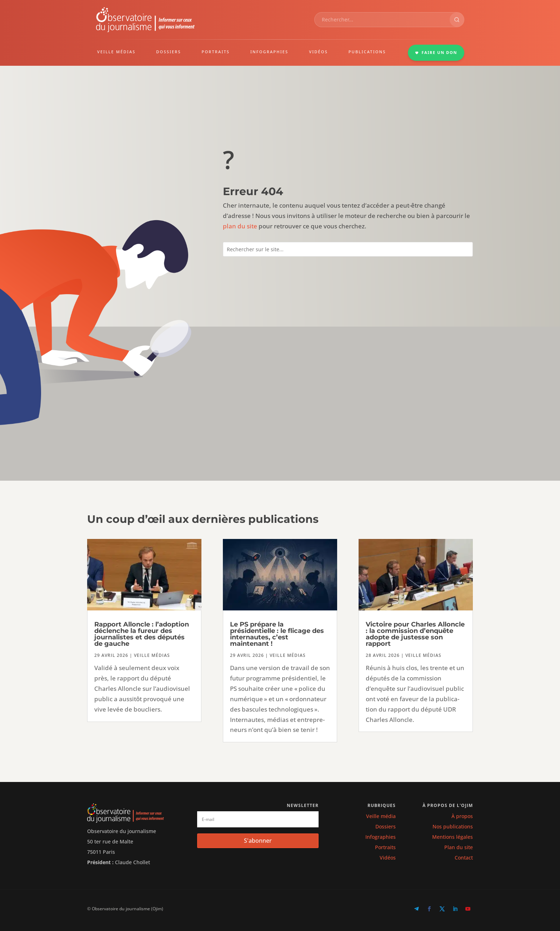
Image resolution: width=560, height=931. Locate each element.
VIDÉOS (318, 52)
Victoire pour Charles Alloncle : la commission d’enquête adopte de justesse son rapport (415, 634)
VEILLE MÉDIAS (116, 52)
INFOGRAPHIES (269, 52)
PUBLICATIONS (367, 52)
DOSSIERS (168, 52)
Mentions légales (452, 837)
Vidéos (388, 858)
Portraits (385, 847)
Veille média (381, 816)
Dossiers (386, 826)
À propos (462, 816)
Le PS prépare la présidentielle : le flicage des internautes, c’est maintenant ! (277, 634)
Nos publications (453, 826)
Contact (464, 858)
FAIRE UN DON (436, 52)
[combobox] (382, 20)
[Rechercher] (457, 20)
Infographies (381, 837)
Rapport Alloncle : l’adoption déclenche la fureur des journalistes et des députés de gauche (142, 634)
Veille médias (152, 655)
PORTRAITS (216, 52)
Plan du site (459, 847)
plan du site (240, 226)
